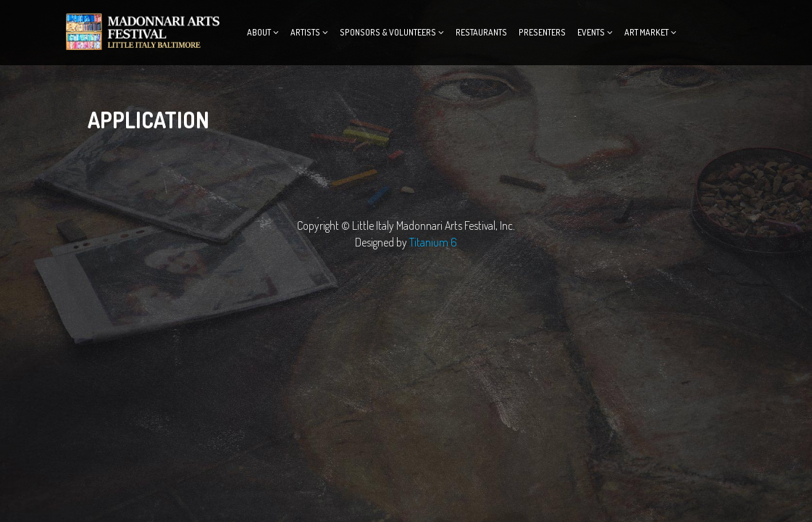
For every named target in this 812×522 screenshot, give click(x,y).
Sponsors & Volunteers (388, 32)
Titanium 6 (433, 242)
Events (591, 32)
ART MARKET (646, 32)
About (259, 32)
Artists (305, 32)
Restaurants (481, 32)
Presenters (542, 32)
